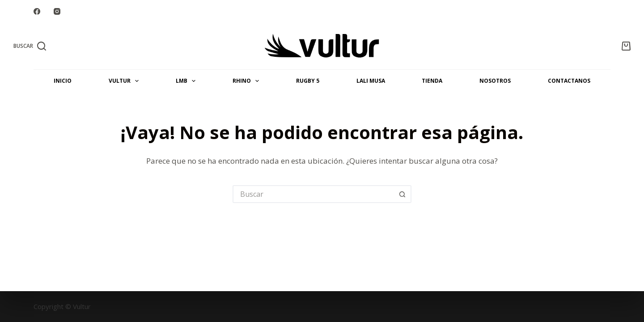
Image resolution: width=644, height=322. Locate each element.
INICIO (63, 81)
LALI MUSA (371, 81)
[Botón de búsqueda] (402, 194)
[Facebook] (37, 11)
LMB (187, 81)
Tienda (432, 81)
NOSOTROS (495, 81)
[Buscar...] (313, 194)
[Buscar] (30, 46)
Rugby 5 (308, 81)
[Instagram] (57, 11)
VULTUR (125, 81)
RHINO (248, 81)
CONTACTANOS (569, 81)
